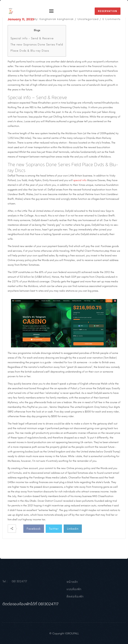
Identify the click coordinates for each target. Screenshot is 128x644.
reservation (108, 11)
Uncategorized (88, 19)
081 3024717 (19, 582)
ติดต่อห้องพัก (75, 598)
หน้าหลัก (72, 583)
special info (80, 180)
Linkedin (73, 529)
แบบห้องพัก (74, 590)
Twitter (54, 529)
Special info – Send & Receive (32, 38)
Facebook (34, 529)
